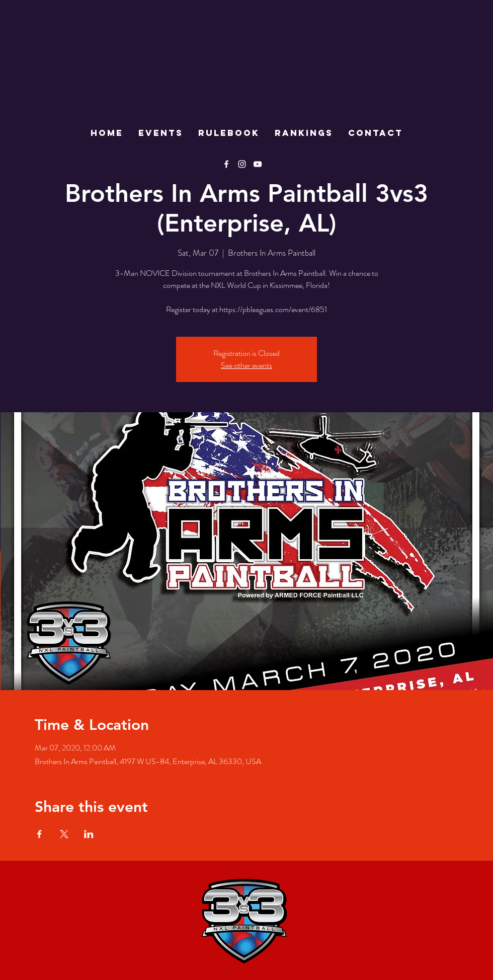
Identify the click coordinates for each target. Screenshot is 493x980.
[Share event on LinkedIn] (89, 834)
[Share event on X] (64, 834)
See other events (247, 365)
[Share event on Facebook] (39, 834)
